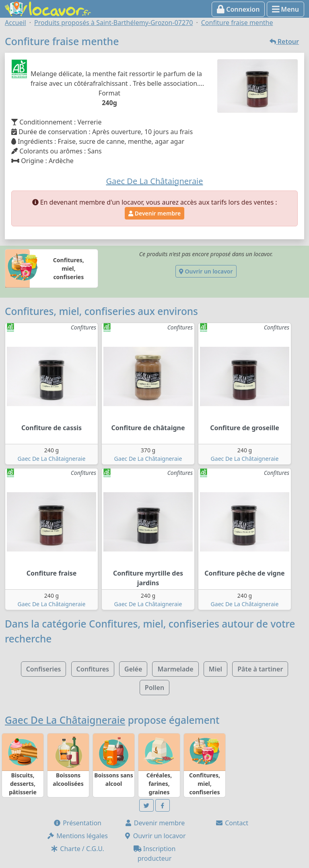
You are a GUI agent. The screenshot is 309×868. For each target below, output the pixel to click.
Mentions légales (77, 836)
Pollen (154, 688)
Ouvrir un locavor (206, 271)
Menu (285, 9)
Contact (232, 823)
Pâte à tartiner (260, 669)
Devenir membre (154, 213)
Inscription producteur (155, 853)
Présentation (77, 823)
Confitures (93, 669)
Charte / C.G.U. (77, 849)
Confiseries (44, 669)
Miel (215, 669)
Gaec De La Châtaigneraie (52, 459)
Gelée (133, 669)
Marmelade (175, 669)
